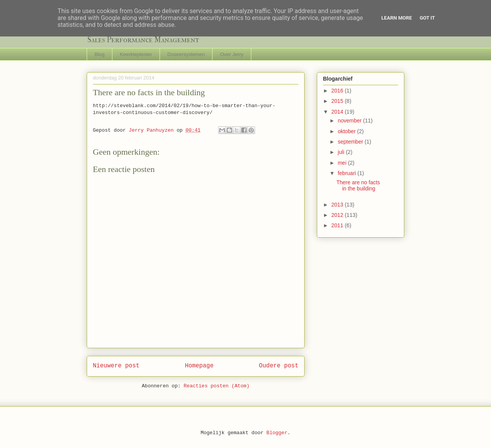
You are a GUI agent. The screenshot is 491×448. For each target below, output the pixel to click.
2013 (338, 205)
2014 (338, 112)
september (351, 142)
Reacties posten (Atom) (217, 386)
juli (342, 152)
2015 (338, 101)
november (350, 121)
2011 (338, 225)
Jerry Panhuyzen (153, 130)
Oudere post (279, 366)
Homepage (199, 366)
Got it (427, 18)
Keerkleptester (136, 54)
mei (343, 163)
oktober (347, 131)
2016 (338, 91)
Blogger (277, 433)
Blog (100, 54)
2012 (338, 215)
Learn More (397, 18)
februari (347, 173)
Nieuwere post (116, 366)
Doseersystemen (186, 54)
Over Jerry (232, 54)
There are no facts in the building (358, 186)
